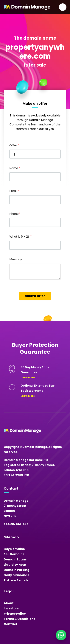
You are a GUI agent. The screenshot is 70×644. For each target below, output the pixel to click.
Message (16, 259)
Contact (11, 624)
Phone (15, 214)
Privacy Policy (15, 614)
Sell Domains (14, 554)
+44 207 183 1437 (16, 524)
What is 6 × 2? (21, 237)
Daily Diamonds (16, 575)
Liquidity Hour (15, 565)
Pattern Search (16, 580)
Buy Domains (14, 549)
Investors (11, 608)
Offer (14, 145)
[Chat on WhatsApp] (61, 635)
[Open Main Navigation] (63, 7)
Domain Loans (15, 559)
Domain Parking (17, 570)
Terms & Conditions (20, 619)
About (9, 603)
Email (14, 191)
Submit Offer (35, 296)
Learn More (28, 378)
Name (15, 168)
